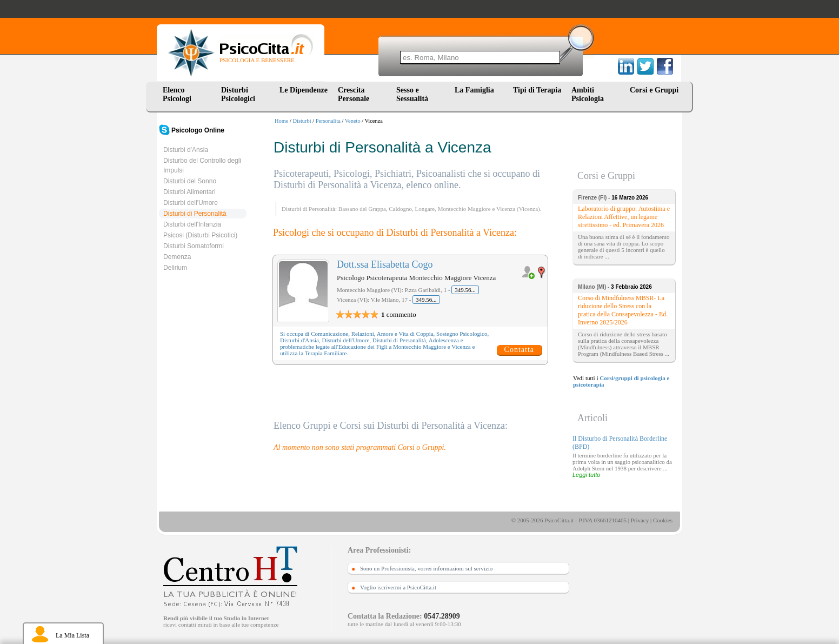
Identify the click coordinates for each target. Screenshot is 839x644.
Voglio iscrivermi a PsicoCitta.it (398, 587)
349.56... (465, 290)
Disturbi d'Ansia (186, 150)
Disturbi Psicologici (238, 94)
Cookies (663, 520)
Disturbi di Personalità (195, 214)
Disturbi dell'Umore (191, 203)
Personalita (328, 121)
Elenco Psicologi (177, 94)
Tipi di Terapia (537, 90)
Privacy (640, 520)
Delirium (175, 268)
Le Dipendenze (304, 90)
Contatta (519, 350)
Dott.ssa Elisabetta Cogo (385, 264)
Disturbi (302, 121)
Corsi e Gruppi (654, 90)
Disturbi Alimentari (189, 192)
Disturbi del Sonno (190, 181)
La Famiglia (476, 90)
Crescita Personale (354, 94)
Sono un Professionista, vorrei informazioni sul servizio (426, 568)
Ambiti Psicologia (588, 94)
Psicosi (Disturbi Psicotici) (200, 235)
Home (281, 121)
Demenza (177, 257)
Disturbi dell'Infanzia (192, 224)
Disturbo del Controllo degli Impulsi (202, 165)
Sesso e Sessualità (412, 94)
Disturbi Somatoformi (194, 246)
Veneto (353, 121)
